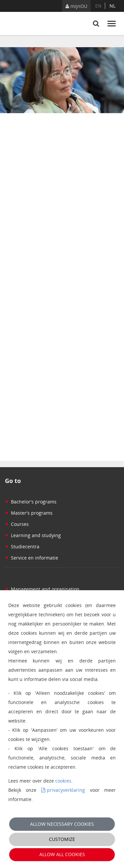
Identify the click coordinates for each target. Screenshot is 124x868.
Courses (17, 524)
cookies (63, 781)
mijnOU (76, 6)
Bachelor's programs (31, 502)
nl (112, 6)
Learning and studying (33, 535)
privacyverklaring (66, 790)
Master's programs (29, 513)
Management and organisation (42, 589)
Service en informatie (32, 558)
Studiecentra (22, 547)
